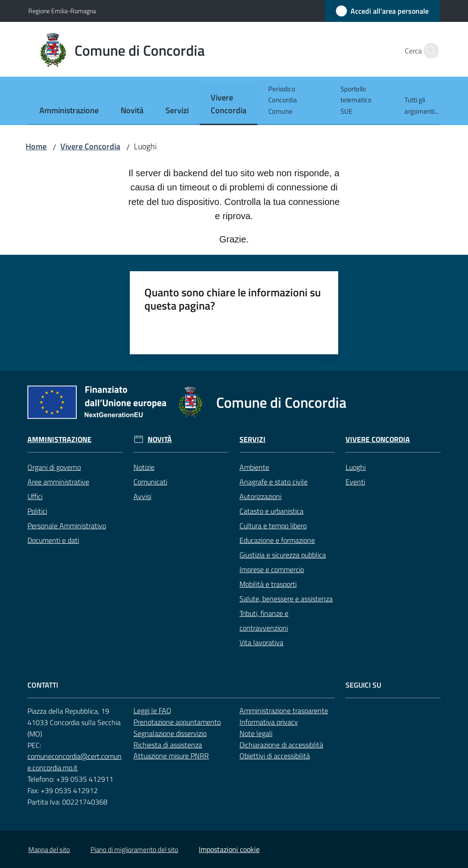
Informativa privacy (269, 722)
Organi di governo (54, 467)
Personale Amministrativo (67, 526)
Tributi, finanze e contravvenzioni (264, 621)
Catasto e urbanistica (271, 511)
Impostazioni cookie (229, 849)
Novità (160, 439)
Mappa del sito (49, 850)
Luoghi (356, 467)
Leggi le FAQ (152, 710)
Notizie (144, 467)
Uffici (35, 496)
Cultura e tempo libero (273, 526)
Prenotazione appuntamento (177, 722)
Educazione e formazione (277, 540)
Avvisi (142, 496)
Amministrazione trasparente (284, 710)
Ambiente (254, 467)
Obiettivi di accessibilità (275, 756)
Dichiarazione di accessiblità (281, 745)
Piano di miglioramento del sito (134, 850)
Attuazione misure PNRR (171, 756)
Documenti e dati (53, 540)
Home (36, 146)
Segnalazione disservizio (170, 733)
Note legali (256, 733)
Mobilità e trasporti (268, 584)
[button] (429, 51)
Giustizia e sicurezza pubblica (283, 555)
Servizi (253, 439)
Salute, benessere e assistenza (286, 599)
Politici (37, 511)
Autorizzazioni (261, 496)
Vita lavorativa (261, 642)
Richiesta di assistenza (168, 745)
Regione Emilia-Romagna (62, 11)
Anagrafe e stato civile (274, 482)
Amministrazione (59, 439)
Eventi (355, 482)
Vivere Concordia (90, 146)
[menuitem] (69, 111)
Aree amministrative (58, 482)
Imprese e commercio (272, 569)
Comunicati (150, 482)
